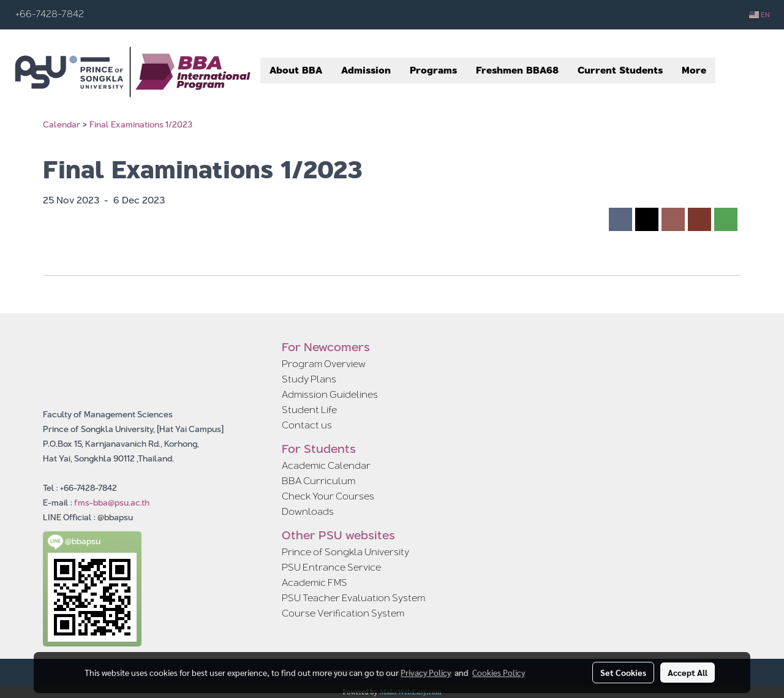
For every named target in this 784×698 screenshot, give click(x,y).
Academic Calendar (326, 465)
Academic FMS (315, 582)
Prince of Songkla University (345, 552)
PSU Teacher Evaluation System (353, 598)
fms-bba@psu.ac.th (112, 503)
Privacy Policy (426, 672)
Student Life (309, 410)
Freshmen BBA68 (517, 70)
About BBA (296, 70)
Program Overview (324, 364)
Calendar (62, 124)
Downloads (308, 511)
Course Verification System (343, 613)
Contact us (307, 425)
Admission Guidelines (330, 394)
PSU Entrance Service (331, 567)
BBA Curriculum (318, 481)
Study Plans (309, 379)
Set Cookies (623, 672)
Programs (433, 70)
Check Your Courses (328, 496)
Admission (366, 70)
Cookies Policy (499, 672)
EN (759, 15)
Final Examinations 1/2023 (141, 124)
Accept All (688, 672)
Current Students (620, 70)
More (694, 70)
